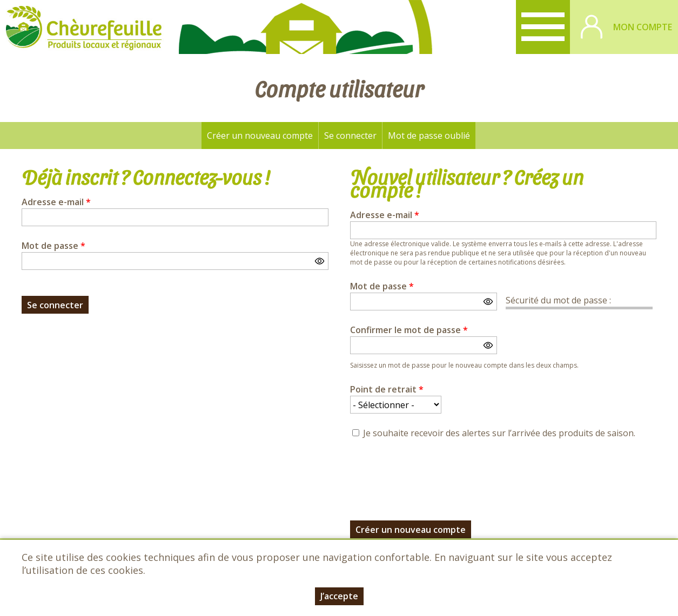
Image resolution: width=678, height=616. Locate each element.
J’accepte (339, 596)
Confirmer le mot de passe (409, 330)
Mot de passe (53, 246)
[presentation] (432, 473)
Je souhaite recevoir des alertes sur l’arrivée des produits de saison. (499, 433)
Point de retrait (387, 389)
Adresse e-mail (56, 202)
